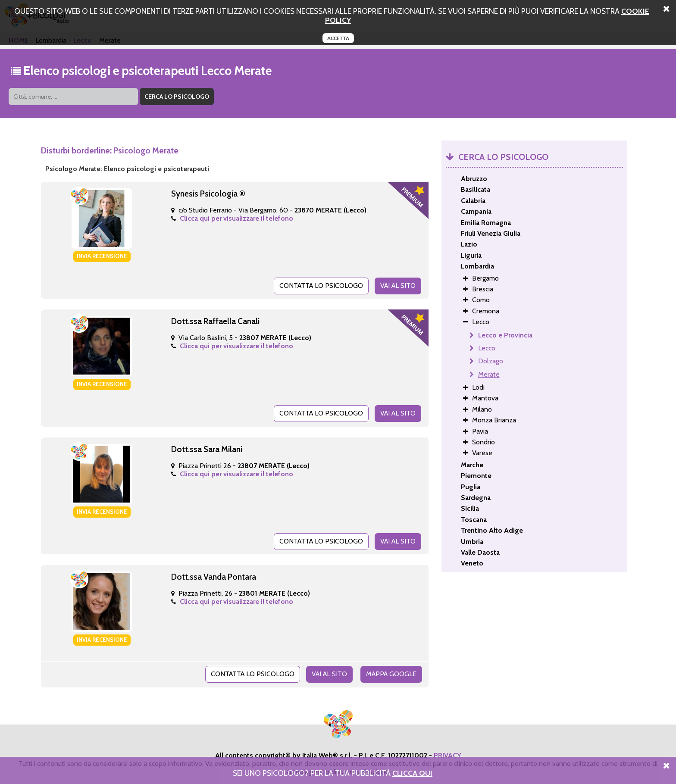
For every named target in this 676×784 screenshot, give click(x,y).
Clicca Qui (412, 773)
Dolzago (491, 361)
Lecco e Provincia (505, 335)
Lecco (487, 348)
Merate (489, 374)
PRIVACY (448, 753)
